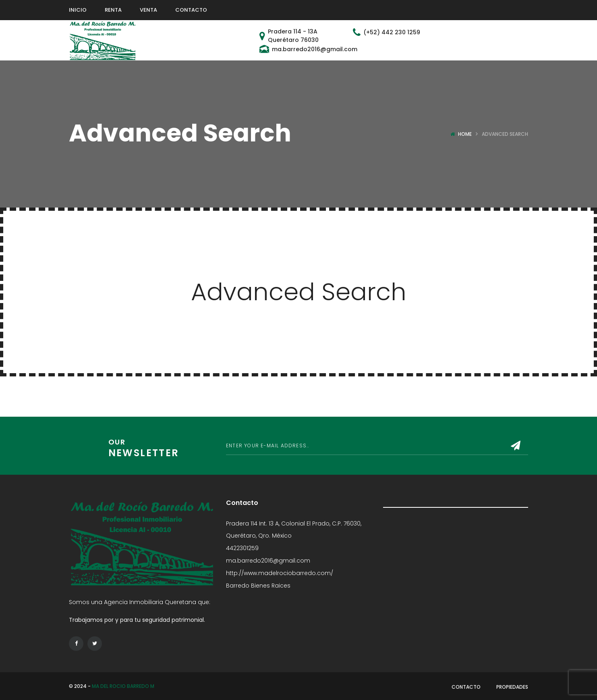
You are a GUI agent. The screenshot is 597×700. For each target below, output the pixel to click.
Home (465, 134)
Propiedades (512, 687)
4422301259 (242, 548)
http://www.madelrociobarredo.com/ (280, 573)
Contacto (466, 687)
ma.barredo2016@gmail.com (268, 561)
